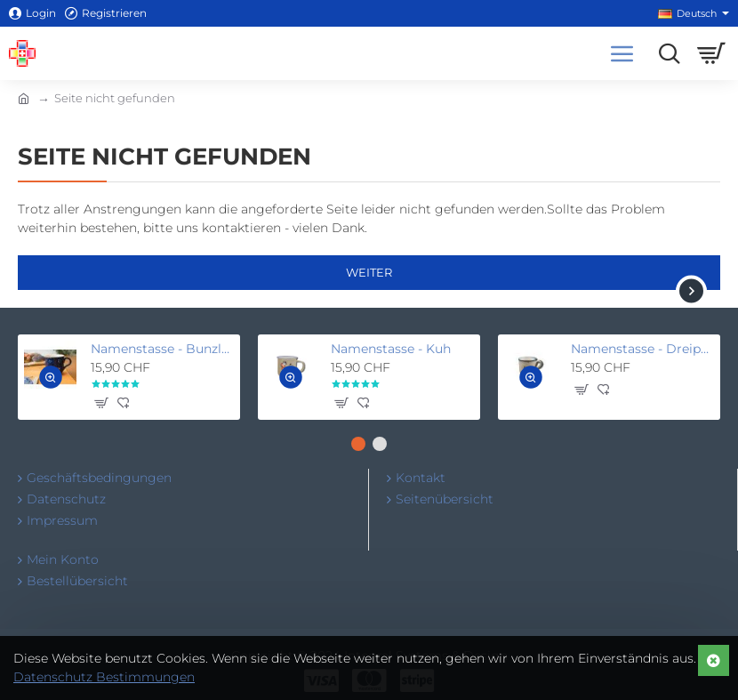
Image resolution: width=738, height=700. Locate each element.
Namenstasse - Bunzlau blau (162, 349)
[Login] (32, 14)
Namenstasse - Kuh (391, 349)
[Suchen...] (665, 53)
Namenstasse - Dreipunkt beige (642, 349)
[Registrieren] (106, 14)
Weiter (369, 272)
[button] (51, 377)
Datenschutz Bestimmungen (104, 677)
